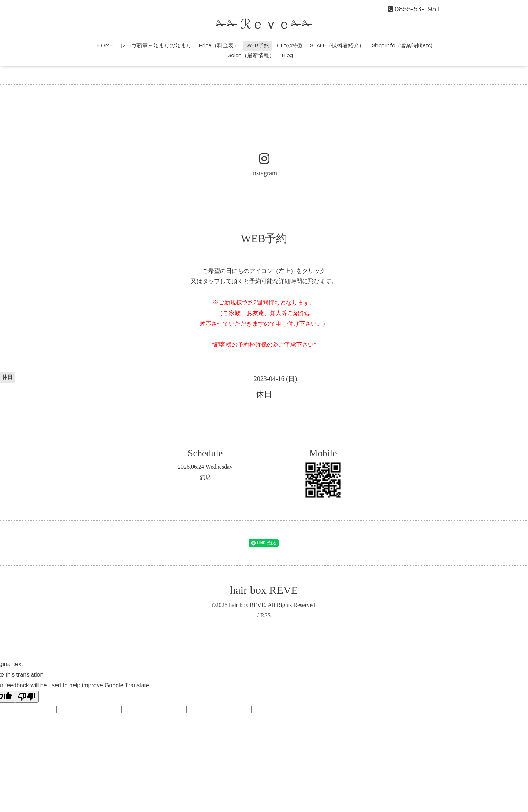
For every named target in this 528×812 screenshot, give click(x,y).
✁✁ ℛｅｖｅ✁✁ (264, 25)
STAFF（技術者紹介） (337, 46)
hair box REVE (264, 590)
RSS (265, 615)
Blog (287, 56)
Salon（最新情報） (251, 56)
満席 (205, 477)
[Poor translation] (27, 697)
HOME (105, 46)
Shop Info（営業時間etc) (402, 46)
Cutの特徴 (290, 46)
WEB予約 (258, 46)
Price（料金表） (219, 46)
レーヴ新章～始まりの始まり (156, 46)
